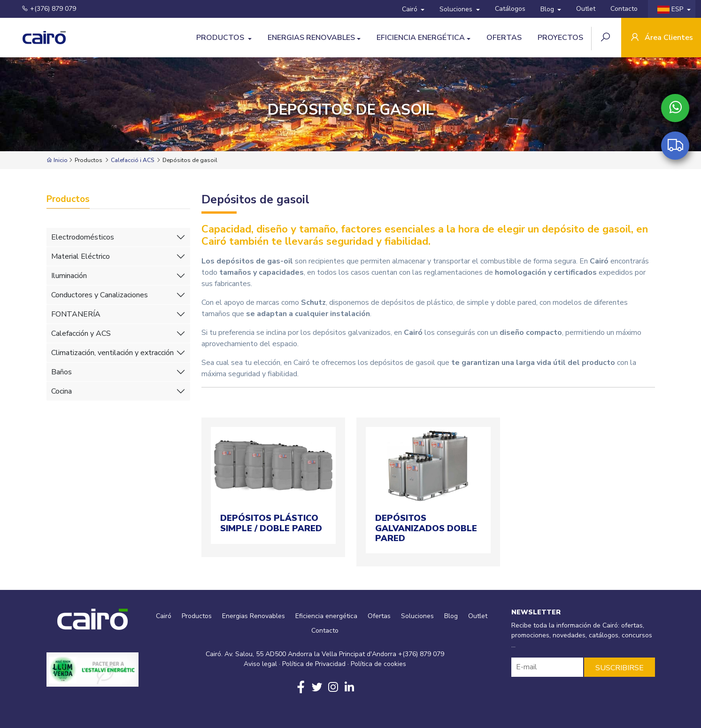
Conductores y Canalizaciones (100, 295)
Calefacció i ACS (132, 160)
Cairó (411, 9)
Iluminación (69, 276)
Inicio (57, 160)
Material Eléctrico (81, 256)
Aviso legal (260, 664)
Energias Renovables (311, 38)
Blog (548, 9)
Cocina (62, 391)
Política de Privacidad (314, 664)
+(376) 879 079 (43, 9)
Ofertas (504, 38)
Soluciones (457, 9)
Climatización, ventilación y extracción (112, 353)
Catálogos (510, 9)
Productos (221, 38)
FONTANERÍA (76, 314)
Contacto (624, 9)
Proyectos (560, 38)
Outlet (586, 9)
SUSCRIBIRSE (620, 668)
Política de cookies (378, 664)
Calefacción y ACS (81, 333)
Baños (62, 372)
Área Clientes (661, 38)
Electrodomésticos (83, 237)
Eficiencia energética (421, 38)
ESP (671, 9)
